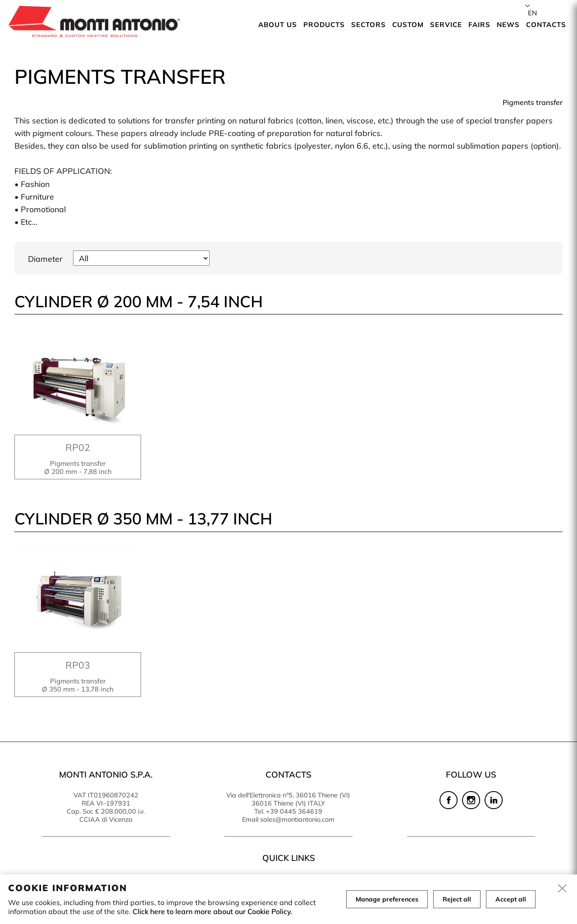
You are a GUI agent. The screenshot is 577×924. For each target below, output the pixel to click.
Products (324, 25)
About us (278, 25)
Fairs (479, 25)
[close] (563, 889)
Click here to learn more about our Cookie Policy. (212, 911)
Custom (408, 25)
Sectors (369, 25)
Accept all (511, 899)
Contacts (546, 25)
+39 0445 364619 (294, 811)
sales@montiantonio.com (297, 819)
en (532, 13)
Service (446, 25)
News (508, 25)
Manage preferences (387, 899)
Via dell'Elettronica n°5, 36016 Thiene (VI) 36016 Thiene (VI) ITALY (288, 799)
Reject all (457, 899)
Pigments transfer (533, 102)
